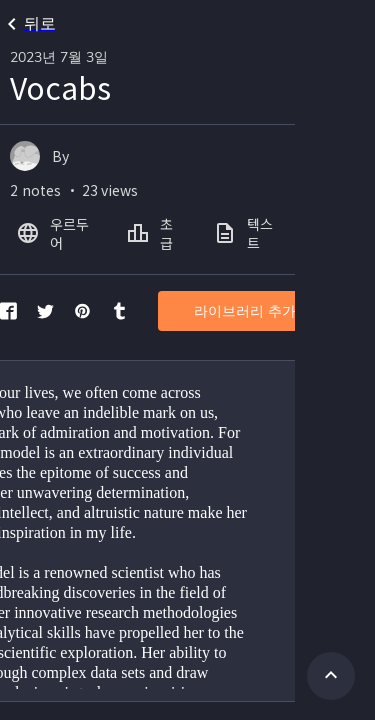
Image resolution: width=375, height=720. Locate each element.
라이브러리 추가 (245, 311)
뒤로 (28, 24)
